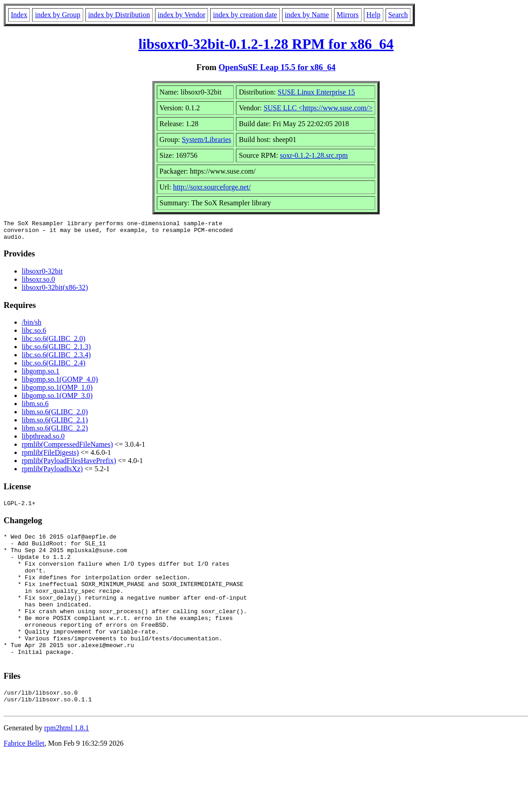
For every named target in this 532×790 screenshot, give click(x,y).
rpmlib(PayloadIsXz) (52, 473)
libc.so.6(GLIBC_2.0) (54, 343)
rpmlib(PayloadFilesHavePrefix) (69, 465)
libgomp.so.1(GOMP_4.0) (60, 383)
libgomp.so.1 (41, 375)
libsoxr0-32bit (42, 275)
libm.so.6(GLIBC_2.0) (55, 416)
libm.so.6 (35, 408)
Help (374, 15)
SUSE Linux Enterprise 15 (316, 92)
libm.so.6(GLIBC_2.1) (55, 424)
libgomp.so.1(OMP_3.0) (57, 400)
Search (398, 15)
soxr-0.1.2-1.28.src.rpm (314, 155)
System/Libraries (206, 140)
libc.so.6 (34, 334)
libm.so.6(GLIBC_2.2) (55, 432)
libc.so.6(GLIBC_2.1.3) (56, 351)
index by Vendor (181, 15)
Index (19, 15)
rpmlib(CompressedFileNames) (67, 448)
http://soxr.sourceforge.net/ (212, 187)
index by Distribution (119, 15)
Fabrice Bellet (24, 778)
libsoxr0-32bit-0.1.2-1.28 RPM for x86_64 (266, 44)
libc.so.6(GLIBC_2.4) (54, 367)
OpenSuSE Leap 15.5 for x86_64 (277, 67)
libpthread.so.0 (43, 440)
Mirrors (348, 15)
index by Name (307, 15)
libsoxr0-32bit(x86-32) (55, 291)
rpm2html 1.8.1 (67, 763)
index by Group (57, 15)
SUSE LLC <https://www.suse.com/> (318, 108)
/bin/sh (32, 326)
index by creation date (245, 15)
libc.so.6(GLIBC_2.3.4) (56, 359)
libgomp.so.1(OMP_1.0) (57, 391)
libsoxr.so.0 (38, 283)
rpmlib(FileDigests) (50, 456)
